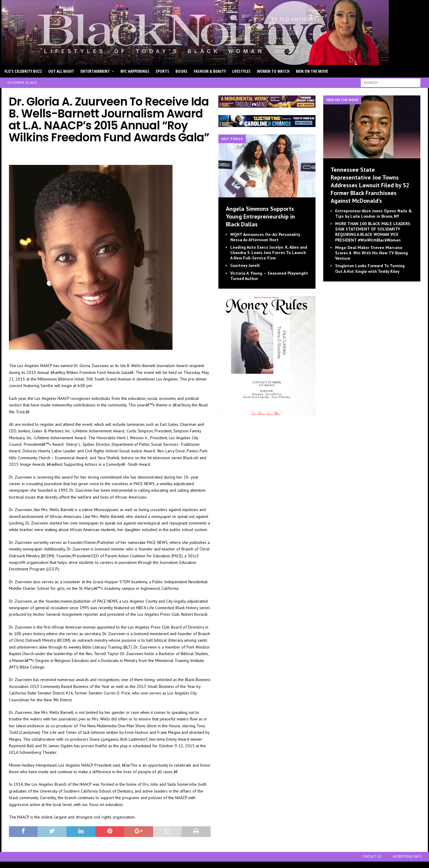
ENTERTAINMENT (95, 71)
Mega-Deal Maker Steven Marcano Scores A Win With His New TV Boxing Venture (372, 253)
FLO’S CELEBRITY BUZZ (23, 71)
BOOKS (181, 71)
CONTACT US (371, 856)
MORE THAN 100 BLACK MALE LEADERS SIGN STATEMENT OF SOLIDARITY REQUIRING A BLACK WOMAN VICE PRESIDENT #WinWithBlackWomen (373, 232)
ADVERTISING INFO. (407, 856)
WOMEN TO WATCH (273, 71)
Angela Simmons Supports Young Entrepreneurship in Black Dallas (260, 216)
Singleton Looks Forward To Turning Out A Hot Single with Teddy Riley (370, 268)
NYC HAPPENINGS (135, 71)
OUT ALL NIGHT (61, 71)
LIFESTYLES (241, 71)
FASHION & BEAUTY (210, 71)
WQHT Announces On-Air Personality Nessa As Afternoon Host (265, 237)
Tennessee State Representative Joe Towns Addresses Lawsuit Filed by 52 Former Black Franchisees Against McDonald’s (370, 185)
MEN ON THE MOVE (312, 71)
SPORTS (162, 71)
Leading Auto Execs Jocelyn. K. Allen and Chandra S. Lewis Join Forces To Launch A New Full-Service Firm (269, 253)
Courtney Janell (245, 265)
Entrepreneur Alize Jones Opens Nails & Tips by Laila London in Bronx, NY (374, 213)
